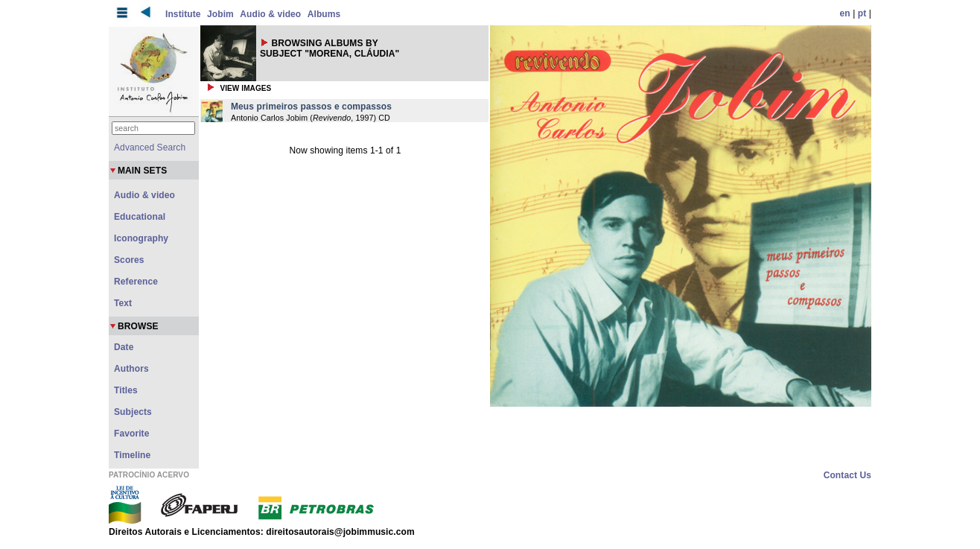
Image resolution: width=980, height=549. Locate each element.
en (845, 13)
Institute (183, 14)
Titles (126, 390)
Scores (129, 260)
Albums (324, 14)
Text (123, 303)
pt (862, 13)
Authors (131, 369)
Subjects (133, 412)
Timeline (132, 455)
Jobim (220, 14)
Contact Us (847, 475)
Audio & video (270, 14)
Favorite (131, 434)
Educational (140, 217)
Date (124, 347)
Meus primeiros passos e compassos (311, 107)
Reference (136, 282)
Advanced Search (150, 147)
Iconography (141, 238)
